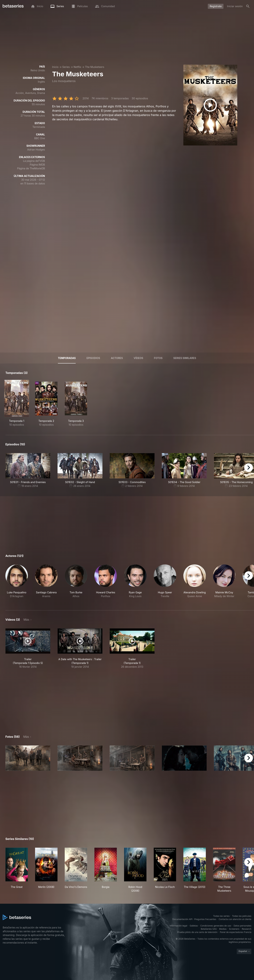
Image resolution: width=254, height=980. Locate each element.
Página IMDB (37, 165)
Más (26, 620)
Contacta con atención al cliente (235, 919)
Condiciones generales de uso (216, 926)
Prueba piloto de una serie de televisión (197, 932)
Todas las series (221, 916)
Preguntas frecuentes (205, 919)
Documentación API (182, 919)
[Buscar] (248, 6)
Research (247, 929)
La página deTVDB (34, 161)
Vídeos (139, 358)
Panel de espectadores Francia (236, 932)
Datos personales (242, 926)
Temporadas (67, 358)
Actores (117, 358)
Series (66, 67)
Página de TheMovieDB (31, 168)
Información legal (178, 926)
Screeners (234, 929)
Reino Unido (38, 70)
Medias (223, 929)
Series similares (185, 358)
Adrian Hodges (36, 150)
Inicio (55, 67)
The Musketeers (95, 67)
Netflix (77, 67)
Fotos (158, 358)
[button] (17, 583)
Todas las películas (242, 916)
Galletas (194, 926)
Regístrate (216, 6)
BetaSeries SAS (209, 929)
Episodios (93, 358)
